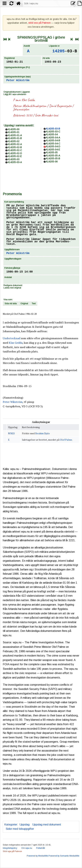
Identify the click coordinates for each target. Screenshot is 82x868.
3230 (29, 115)
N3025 (11, 433)
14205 (58, 51)
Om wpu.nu (27, 848)
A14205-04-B (53, 140)
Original (24, 304)
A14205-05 (52, 152)
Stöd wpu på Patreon (12, 851)
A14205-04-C (53, 144)
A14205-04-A (53, 138)
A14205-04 (52, 134)
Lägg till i (15, 94)
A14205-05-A (53, 156)
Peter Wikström (18, 80)
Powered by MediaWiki (37, 856)
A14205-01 (13, 132)
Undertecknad (11, 338)
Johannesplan (21, 109)
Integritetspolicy (10, 848)
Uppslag (24, 825)
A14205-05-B (53, 158)
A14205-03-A (15, 162)
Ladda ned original (12, 288)
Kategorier (11, 825)
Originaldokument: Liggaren (17, 92)
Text (34, 304)
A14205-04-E (53, 150)
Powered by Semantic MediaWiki (64, 856)
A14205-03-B (53, 129)
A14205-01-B (15, 138)
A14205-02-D (15, 153)
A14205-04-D (53, 146)
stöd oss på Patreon (39, 23)
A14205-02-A (15, 144)
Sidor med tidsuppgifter (20, 829)
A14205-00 (13, 129)
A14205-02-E (15, 156)
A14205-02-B (15, 147)
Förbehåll (41, 848)
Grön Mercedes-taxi (47, 115)
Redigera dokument (13, 285)
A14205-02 (13, 141)
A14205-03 (13, 159)
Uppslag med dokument (47, 825)
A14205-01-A (15, 135)
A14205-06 (52, 162)
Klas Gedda (28, 100)
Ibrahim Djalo (42, 433)
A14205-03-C (53, 132)
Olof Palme (66, 440)
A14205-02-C (15, 150)
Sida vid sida (11, 304)
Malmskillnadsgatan (35, 106)
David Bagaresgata (60, 106)
